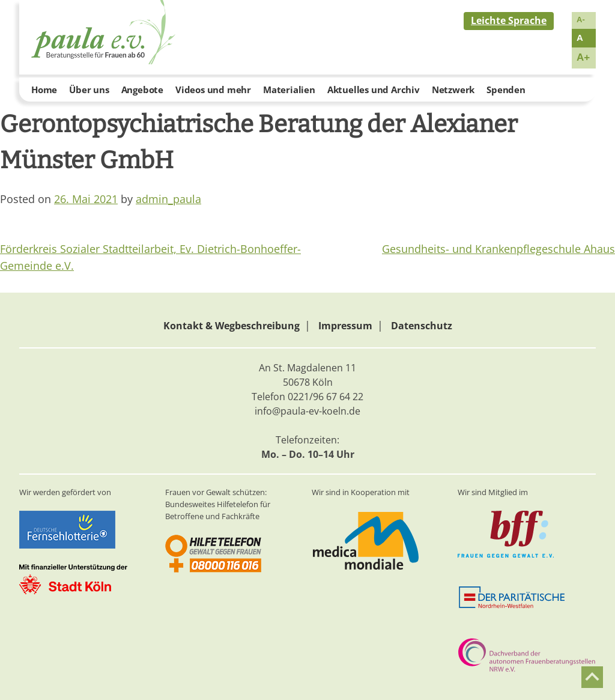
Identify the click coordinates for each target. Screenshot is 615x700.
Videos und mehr (213, 90)
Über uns (89, 90)
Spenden (506, 90)
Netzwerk (453, 90)
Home (44, 90)
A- (581, 20)
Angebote (142, 90)
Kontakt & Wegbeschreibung (232, 326)
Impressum (345, 326)
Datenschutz (422, 326)
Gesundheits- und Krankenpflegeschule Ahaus (498, 249)
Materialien (289, 90)
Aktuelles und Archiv (374, 90)
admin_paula (168, 199)
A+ (583, 57)
